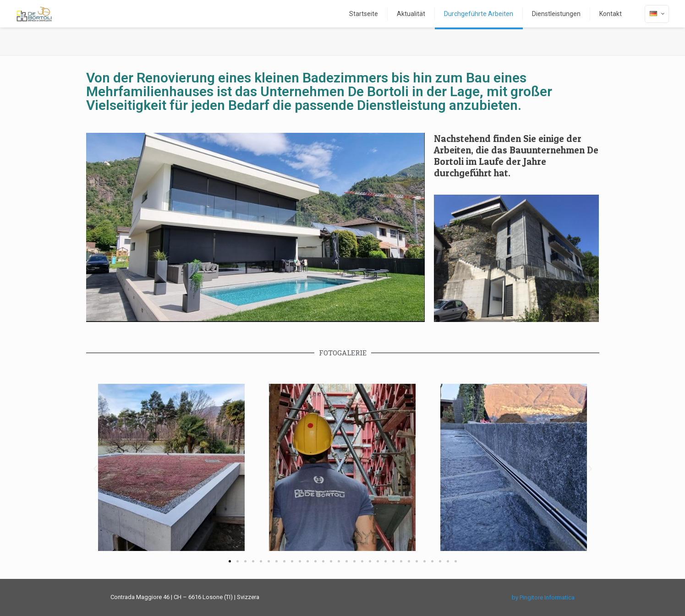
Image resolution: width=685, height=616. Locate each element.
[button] (95, 469)
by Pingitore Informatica (543, 597)
